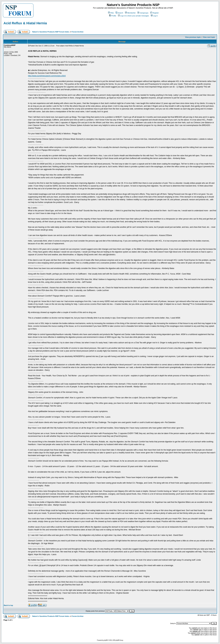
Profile (113, 16)
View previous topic (193, 37)
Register (154, 13)
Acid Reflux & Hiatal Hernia (25, 23)
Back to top (8, 605)
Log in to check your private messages (133, 16)
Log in (154, 16)
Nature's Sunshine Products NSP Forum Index (51, 32)
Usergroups (143, 13)
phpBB (106, 640)
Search (119, 13)
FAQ (111, 13)
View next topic (209, 37)
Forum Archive (78, 32)
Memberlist (130, 13)
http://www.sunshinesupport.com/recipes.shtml (47, 76)
